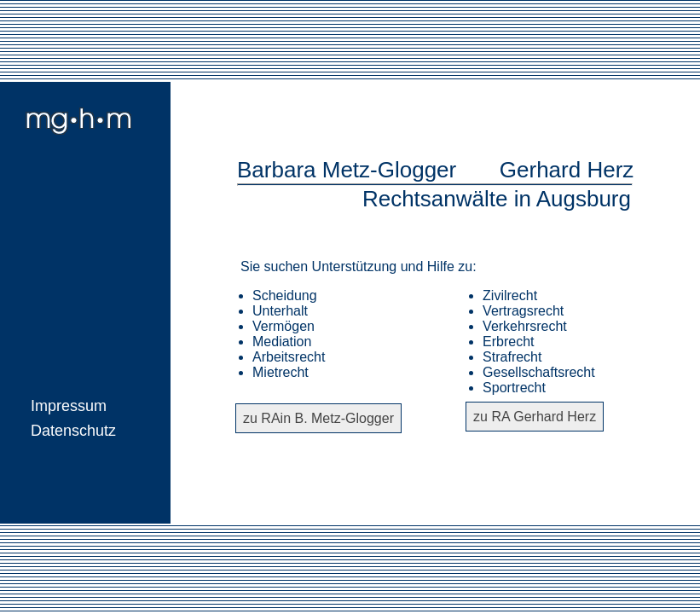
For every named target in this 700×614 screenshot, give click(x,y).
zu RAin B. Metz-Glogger (318, 418)
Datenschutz (73, 431)
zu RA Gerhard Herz (535, 417)
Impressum (69, 406)
